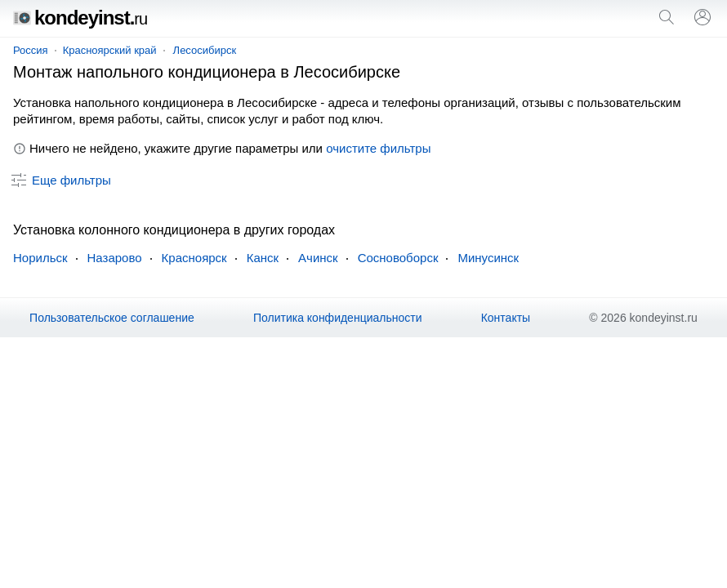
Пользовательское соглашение (112, 318)
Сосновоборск (398, 258)
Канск (263, 258)
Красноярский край (110, 50)
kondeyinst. (80, 18)
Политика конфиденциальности (338, 318)
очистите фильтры (378, 148)
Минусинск (488, 258)
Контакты (506, 318)
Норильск (40, 258)
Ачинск (318, 258)
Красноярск (194, 258)
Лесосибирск (205, 50)
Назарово (115, 258)
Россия (31, 50)
